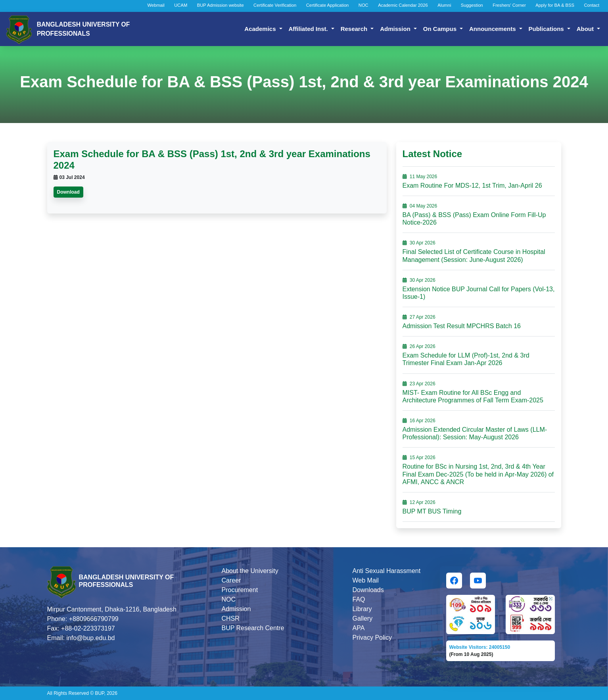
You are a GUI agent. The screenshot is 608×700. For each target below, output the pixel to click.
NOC (363, 5)
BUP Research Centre (253, 628)
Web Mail (366, 580)
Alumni (444, 5)
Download (68, 192)
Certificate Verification (275, 5)
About (586, 29)
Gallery (363, 618)
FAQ (359, 599)
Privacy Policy (372, 637)
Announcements (493, 29)
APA (359, 628)
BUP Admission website (221, 5)
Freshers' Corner (509, 5)
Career (231, 580)
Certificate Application (328, 5)
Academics (261, 29)
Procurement (240, 590)
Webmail (156, 5)
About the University (250, 571)
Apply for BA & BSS (555, 5)
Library (362, 609)
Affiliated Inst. (309, 29)
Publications (547, 29)
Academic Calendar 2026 (403, 5)
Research (355, 29)
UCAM (181, 5)
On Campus (441, 29)
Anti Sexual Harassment (387, 571)
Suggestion (472, 5)
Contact (592, 5)
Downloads (368, 590)
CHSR (231, 618)
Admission (396, 29)
